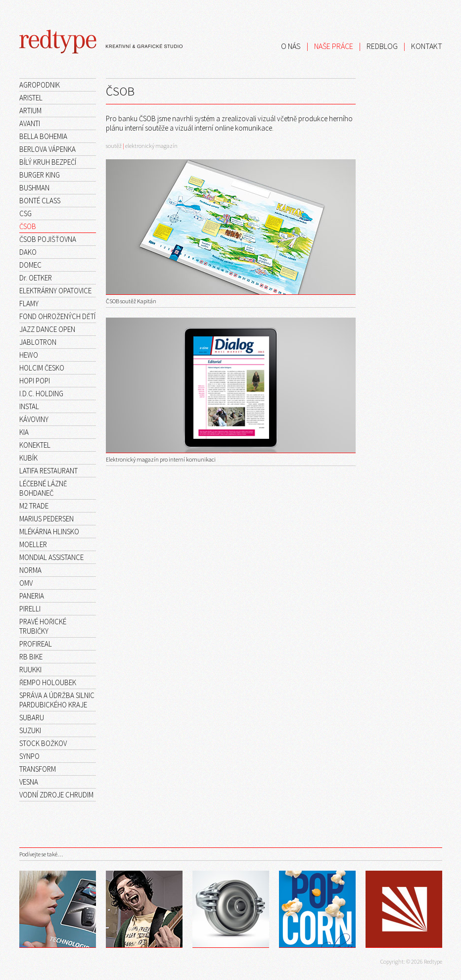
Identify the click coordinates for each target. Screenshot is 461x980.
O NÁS (291, 46)
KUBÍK (28, 458)
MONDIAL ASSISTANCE (51, 557)
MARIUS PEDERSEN (46, 519)
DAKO (28, 252)
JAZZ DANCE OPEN (47, 329)
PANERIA (32, 596)
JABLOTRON (38, 342)
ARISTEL (31, 98)
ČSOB (28, 226)
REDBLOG (382, 46)
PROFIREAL (36, 644)
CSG (25, 213)
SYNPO (29, 756)
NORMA (30, 570)
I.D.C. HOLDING (41, 394)
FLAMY (29, 303)
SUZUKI (30, 730)
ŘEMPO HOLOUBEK (48, 682)
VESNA (29, 782)
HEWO (29, 355)
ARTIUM (30, 111)
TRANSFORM (38, 769)
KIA (24, 432)
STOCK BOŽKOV (43, 743)
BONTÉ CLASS (40, 201)
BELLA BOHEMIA (43, 136)
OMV (26, 583)
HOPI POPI (35, 381)
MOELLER (33, 544)
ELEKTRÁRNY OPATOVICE (55, 291)
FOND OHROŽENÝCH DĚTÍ (57, 316)
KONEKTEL (35, 445)
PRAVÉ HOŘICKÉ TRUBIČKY (43, 626)
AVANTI (30, 123)
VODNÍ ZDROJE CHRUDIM (56, 795)
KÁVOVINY (34, 419)
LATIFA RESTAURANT (48, 471)
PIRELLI (30, 609)
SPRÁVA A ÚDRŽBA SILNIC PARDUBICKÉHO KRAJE (57, 700)
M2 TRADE (34, 506)
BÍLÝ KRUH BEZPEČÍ (48, 162)
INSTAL (29, 406)
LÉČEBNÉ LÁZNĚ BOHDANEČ (43, 488)
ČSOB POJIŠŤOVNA (48, 239)
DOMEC (30, 265)
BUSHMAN (34, 188)
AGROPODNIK (40, 85)
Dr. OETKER (36, 278)
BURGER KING (40, 175)
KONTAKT (427, 46)
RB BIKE (31, 657)
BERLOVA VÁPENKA (47, 149)
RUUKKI (30, 670)
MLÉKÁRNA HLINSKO (49, 532)
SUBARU (32, 718)
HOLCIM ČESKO (42, 368)
